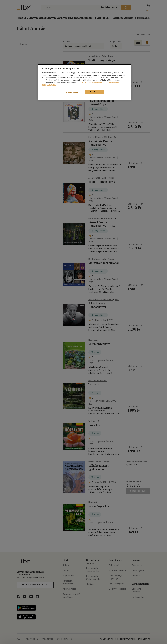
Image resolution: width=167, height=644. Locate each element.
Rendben (94, 92)
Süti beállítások (73, 93)
